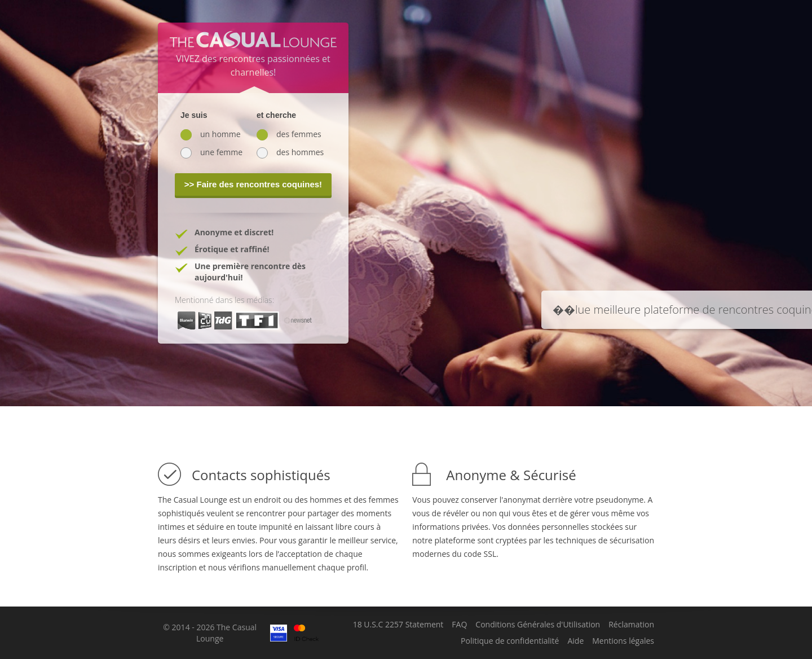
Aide (575, 641)
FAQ (459, 625)
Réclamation (631, 625)
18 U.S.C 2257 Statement (398, 625)
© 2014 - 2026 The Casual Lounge (210, 633)
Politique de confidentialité (510, 641)
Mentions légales (623, 641)
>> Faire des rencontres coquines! (253, 184)
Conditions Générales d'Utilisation (538, 625)
